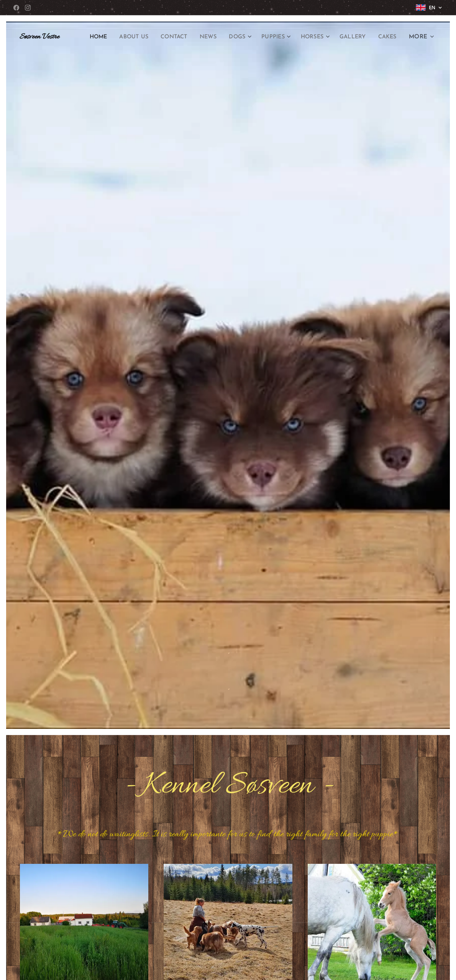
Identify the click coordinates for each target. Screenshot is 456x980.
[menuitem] (112, 37)
